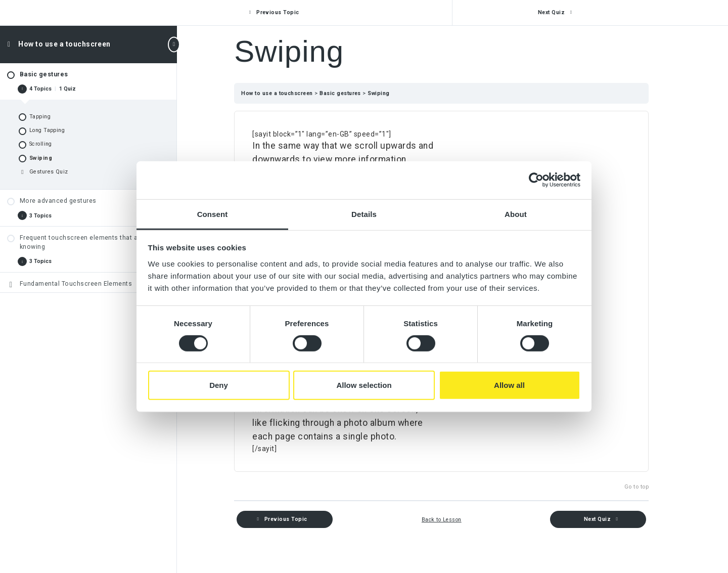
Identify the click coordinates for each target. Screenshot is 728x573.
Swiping (390, 93)
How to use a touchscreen (64, 44)
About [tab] (516, 214)
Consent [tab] (213, 214)
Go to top (648, 487)
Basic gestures (352, 93)
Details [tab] (364, 214)
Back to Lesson (453, 520)
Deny (219, 385)
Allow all (509, 385)
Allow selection (364, 385)
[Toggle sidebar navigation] (174, 44)
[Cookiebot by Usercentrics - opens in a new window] (536, 180)
